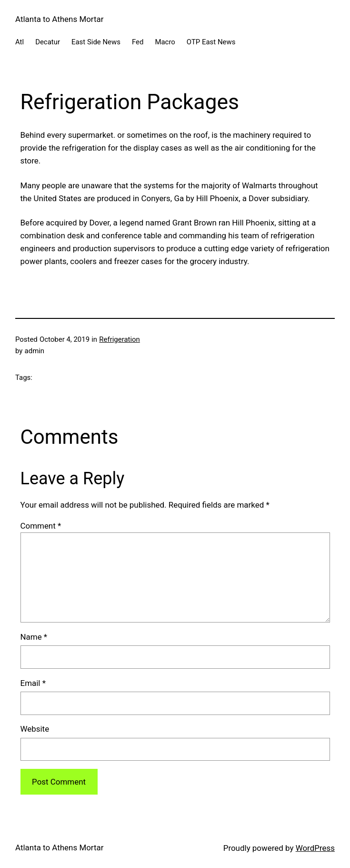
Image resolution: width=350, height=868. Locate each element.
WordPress (315, 848)
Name (34, 637)
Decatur (48, 42)
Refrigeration (120, 339)
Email (33, 683)
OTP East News (211, 42)
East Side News (96, 42)
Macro (165, 42)
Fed (138, 42)
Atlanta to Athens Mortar (59, 19)
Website (35, 729)
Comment (41, 526)
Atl (20, 42)
